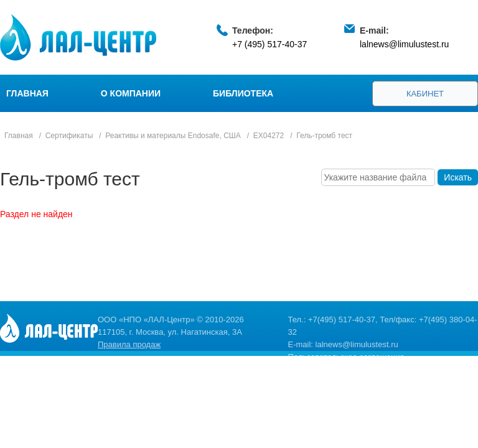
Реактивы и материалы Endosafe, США (173, 136)
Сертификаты (69, 136)
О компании (131, 93)
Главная (27, 93)
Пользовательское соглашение (346, 357)
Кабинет (425, 94)
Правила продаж (129, 344)
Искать (458, 177)
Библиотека (243, 93)
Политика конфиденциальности (348, 369)
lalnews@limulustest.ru (404, 44)
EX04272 (269, 136)
